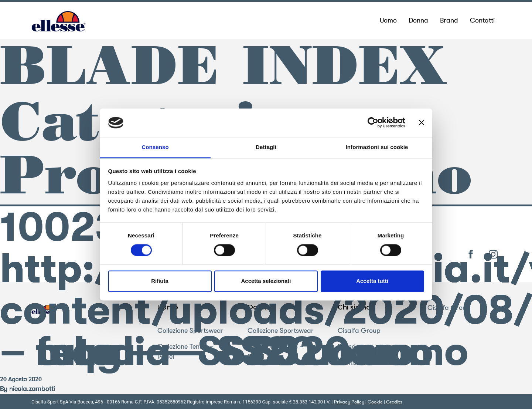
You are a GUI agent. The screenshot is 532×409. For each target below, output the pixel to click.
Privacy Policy (349, 402)
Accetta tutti (372, 281)
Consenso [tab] (155, 147)
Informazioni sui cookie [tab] (377, 147)
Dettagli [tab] (266, 147)
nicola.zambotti (32, 389)
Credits (394, 402)
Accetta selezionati (266, 281)
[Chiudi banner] (422, 123)
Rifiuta (160, 281)
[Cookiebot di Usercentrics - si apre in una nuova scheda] (373, 123)
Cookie (375, 402)
